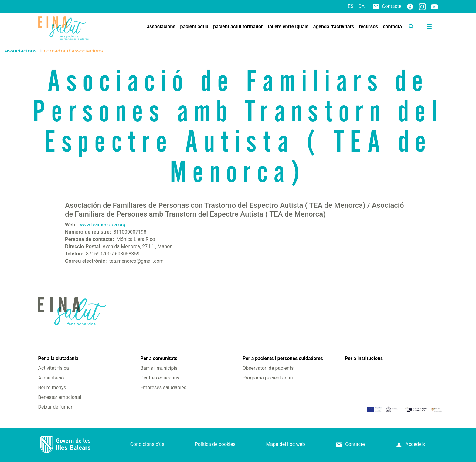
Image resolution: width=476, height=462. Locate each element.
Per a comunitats (159, 358)
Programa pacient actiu (268, 378)
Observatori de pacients (268, 368)
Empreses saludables (163, 388)
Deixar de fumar (55, 407)
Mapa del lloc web (285, 444)
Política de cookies (215, 444)
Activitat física (53, 368)
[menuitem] (161, 27)
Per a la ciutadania (58, 358)
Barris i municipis (159, 368)
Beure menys (52, 388)
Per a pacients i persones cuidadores (283, 358)
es (351, 6)
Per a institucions (364, 358)
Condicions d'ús (147, 444)
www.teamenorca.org (102, 225)
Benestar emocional (59, 397)
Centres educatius (160, 378)
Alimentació (51, 378)
